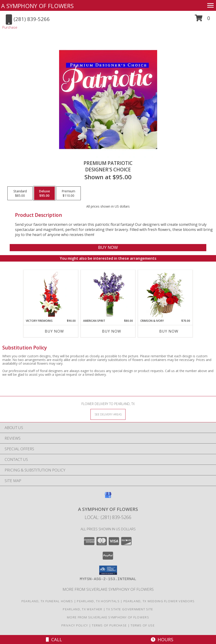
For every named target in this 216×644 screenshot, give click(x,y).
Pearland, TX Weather (82, 609)
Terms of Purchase (109, 625)
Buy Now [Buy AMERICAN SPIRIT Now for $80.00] (112, 331)
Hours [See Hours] (162, 640)
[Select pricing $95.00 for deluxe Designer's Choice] (44, 193)
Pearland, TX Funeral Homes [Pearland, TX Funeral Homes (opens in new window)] (47, 601)
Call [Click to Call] (54, 640)
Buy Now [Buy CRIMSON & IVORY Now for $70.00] (169, 331)
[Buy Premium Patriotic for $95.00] (108, 248)
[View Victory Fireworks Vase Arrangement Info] (51, 294)
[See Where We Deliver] (108, 414)
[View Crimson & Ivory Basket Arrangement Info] (165, 294)
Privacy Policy (75, 625)
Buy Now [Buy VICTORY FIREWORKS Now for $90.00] (54, 331)
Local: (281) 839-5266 (108, 517)
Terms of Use (143, 625)
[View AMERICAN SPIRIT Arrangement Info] (108, 294)
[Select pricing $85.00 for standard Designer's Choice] (20, 193)
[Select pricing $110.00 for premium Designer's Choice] (68, 193)
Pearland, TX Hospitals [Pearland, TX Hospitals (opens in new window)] (98, 601)
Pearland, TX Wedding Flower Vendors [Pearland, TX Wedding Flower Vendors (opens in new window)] (159, 601)
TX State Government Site (130, 609)
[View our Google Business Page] (108, 497)
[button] (202, 20)
